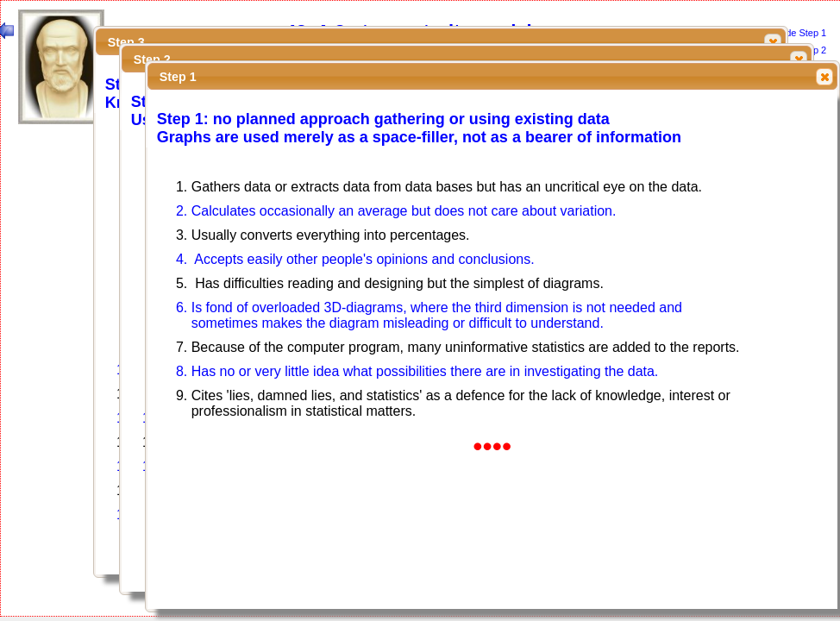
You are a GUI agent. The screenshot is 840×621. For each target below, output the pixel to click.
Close (798, 60)
